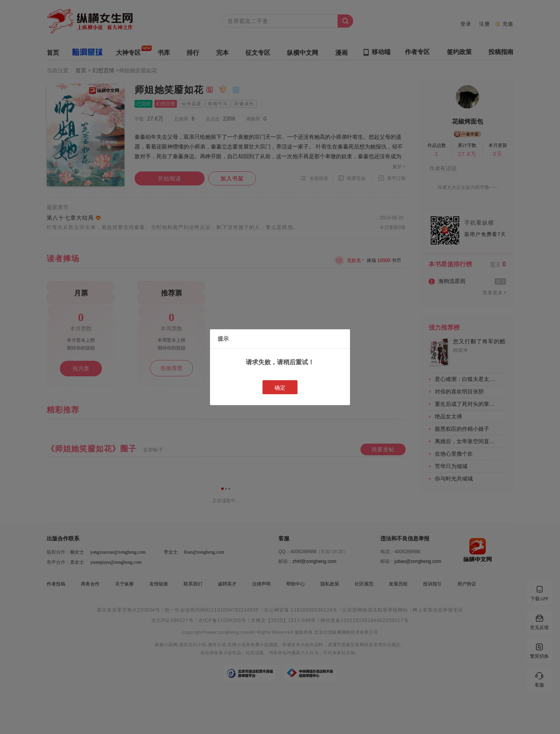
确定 (280, 388)
